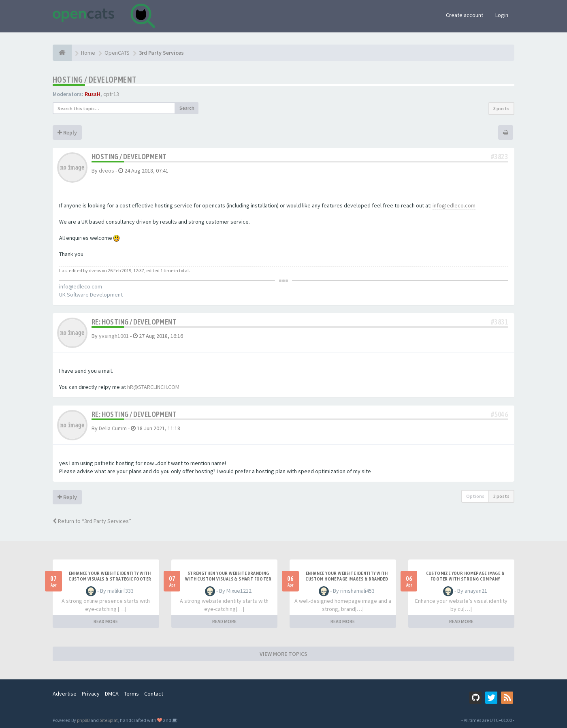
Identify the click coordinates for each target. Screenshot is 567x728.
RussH (93, 94)
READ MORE (106, 621)
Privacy (91, 694)
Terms (131, 694)
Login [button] (502, 15)
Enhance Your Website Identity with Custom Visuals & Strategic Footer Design (110, 579)
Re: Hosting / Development (134, 322)
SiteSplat (109, 720)
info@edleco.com (454, 205)
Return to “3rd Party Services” (92, 521)
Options (475, 496)
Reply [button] (67, 132)
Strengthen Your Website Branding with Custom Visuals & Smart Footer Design (228, 579)
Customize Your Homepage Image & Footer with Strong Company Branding (465, 579)
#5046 (499, 414)
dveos (107, 171)
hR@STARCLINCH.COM (153, 387)
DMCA (112, 694)
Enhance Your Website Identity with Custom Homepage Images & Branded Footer (347, 579)
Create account (465, 15)
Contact (154, 694)
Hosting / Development (95, 80)
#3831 (499, 322)
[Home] (62, 53)
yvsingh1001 (114, 336)
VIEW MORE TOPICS (283, 654)
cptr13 (111, 94)
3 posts (501, 108)
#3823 (499, 157)
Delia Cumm (113, 428)
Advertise (65, 694)
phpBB (83, 720)
